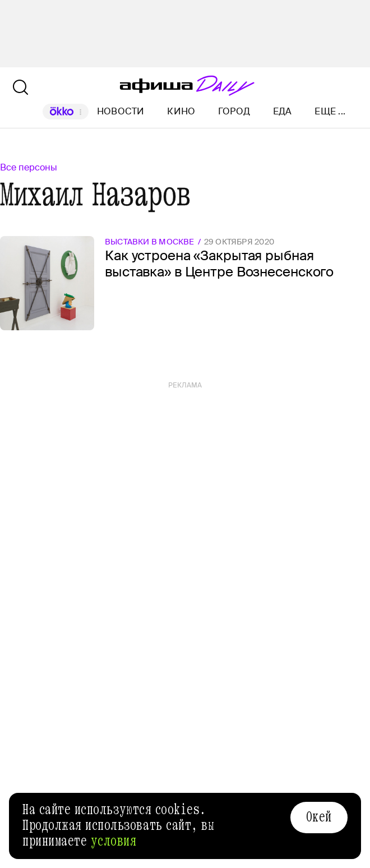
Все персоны (29, 167)
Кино (181, 111)
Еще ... (330, 112)
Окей (319, 817)
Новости (121, 111)
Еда (283, 111)
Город (234, 111)
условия (114, 841)
